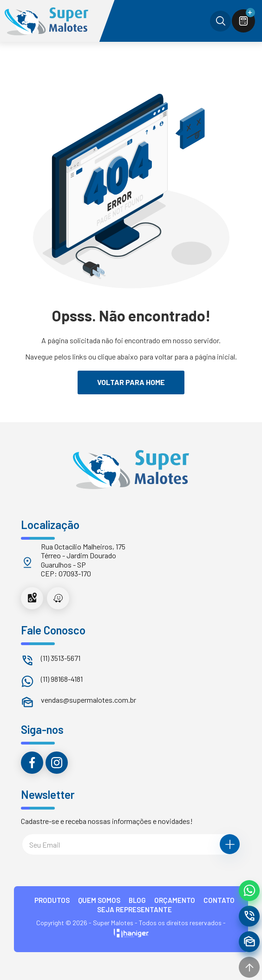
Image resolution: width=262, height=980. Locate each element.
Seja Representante (134, 909)
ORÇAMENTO (175, 900)
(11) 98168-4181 (62, 679)
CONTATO (219, 900)
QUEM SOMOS (99, 900)
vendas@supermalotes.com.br (88, 700)
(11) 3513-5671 (61, 658)
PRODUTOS (52, 900)
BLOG (137, 900)
